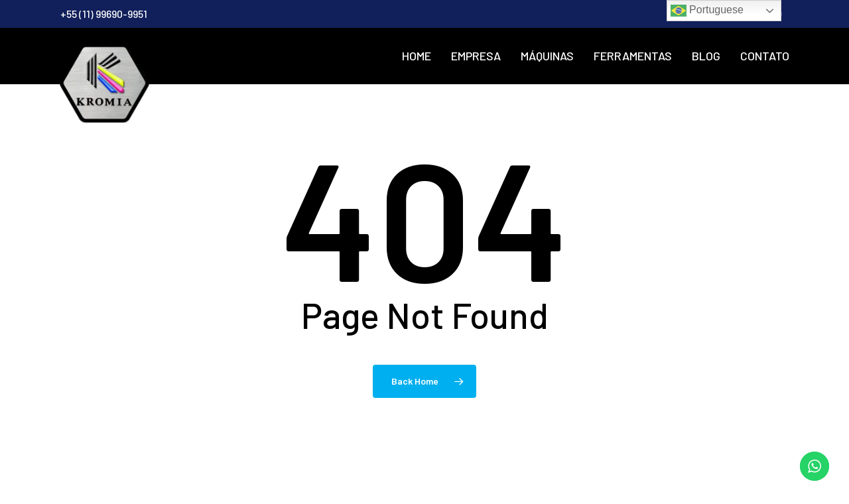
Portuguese (707, 11)
